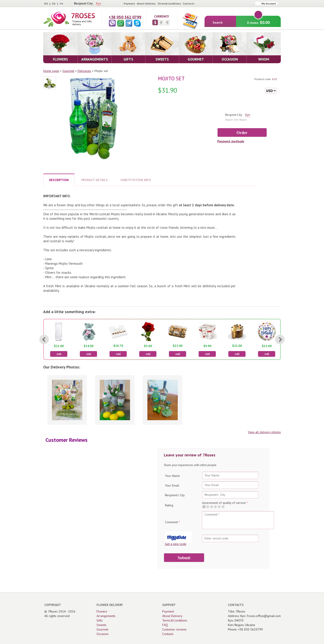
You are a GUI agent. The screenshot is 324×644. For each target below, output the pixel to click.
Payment (129, 3)
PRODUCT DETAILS (94, 180)
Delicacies (84, 71)
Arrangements (106, 616)
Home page (51, 71)
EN (61, 3)
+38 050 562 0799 (125, 17)
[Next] (280, 339)
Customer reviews (174, 629)
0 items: (258, 20)
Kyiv (99, 3)
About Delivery (146, 3)
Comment (172, 522)
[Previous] (44, 339)
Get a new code (176, 544)
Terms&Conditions (169, 3)
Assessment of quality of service (225, 503)
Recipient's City (175, 495)
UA (54, 3)
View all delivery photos (264, 432)
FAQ (165, 625)
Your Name (172, 476)
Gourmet (68, 71)
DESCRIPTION (59, 180)
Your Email (172, 485)
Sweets (101, 625)
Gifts (100, 620)
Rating (169, 505)
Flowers (102, 611)
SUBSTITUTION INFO (136, 180)
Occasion (102, 634)
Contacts (189, 3)
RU (46, 3)
